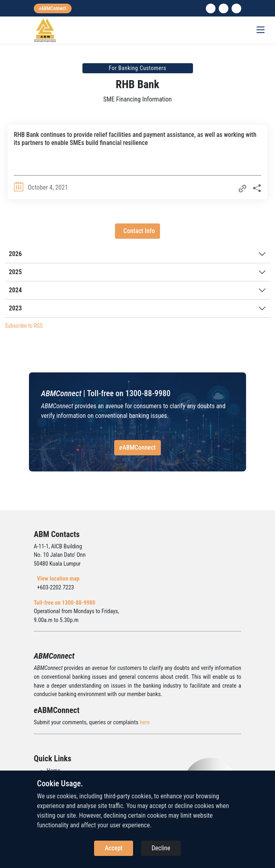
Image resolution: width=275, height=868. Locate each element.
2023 (15, 308)
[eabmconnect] (53, 8)
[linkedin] (211, 8)
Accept (113, 848)
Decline (161, 848)
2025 (15, 272)
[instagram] (224, 8)
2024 (15, 290)
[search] (236, 8)
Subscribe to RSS (24, 326)
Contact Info (139, 231)
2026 (15, 254)
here (145, 722)
